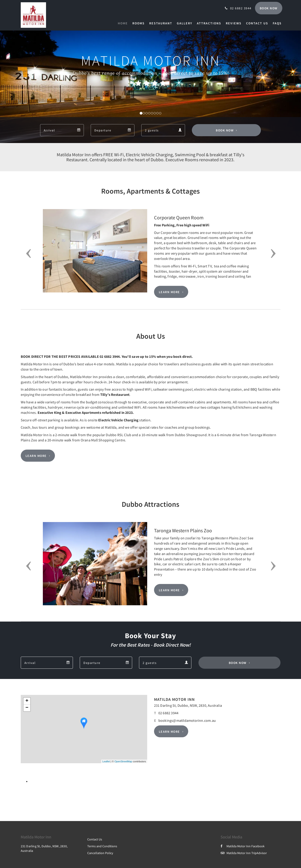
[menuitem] (124, 23)
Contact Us (95, 839)
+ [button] (27, 701)
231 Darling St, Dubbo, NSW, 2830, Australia (188, 705)
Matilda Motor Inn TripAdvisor (244, 853)
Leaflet (106, 761)
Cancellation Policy (100, 853)
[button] (27, 253)
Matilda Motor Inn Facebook (243, 846)
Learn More (169, 292)
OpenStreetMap (123, 761)
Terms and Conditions (102, 846)
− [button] (27, 708)
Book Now (225, 130)
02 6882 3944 (168, 713)
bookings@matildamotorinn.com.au (187, 720)
